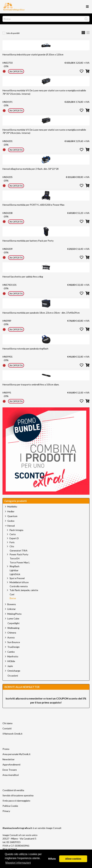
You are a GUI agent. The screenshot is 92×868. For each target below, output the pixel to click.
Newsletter (9, 759)
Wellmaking (13, 628)
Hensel (11, 526)
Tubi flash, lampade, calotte (24, 590)
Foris (12, 542)
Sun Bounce (14, 642)
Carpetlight (14, 623)
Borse (13, 598)
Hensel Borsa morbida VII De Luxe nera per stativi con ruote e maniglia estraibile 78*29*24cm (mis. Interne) (44, 131)
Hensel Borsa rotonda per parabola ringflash (25, 349)
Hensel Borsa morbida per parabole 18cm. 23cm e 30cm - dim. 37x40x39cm (41, 313)
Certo (13, 534)
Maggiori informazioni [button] (18, 863)
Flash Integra (16, 530)
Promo (6, 749)
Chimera (12, 633)
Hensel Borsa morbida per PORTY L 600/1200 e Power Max (33, 205)
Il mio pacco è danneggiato (16, 801)
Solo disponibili (13, 33)
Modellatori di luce (19, 582)
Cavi (12, 594)
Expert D (14, 538)
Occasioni (13, 676)
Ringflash (14, 566)
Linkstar (12, 609)
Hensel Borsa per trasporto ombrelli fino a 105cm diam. (31, 384)
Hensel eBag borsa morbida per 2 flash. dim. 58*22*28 (31, 169)
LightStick (15, 574)
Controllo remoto (19, 586)
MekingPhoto (14, 614)
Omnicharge (14, 671)
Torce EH (15, 558)
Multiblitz (12, 507)
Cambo (11, 652)
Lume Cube (13, 618)
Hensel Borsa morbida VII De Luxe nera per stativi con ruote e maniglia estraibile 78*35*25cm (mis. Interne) (44, 92)
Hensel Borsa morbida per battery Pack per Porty (28, 241)
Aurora (11, 637)
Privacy (6, 811)
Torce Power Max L (20, 562)
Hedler (11, 511)
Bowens (12, 604)
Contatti (7, 728)
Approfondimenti (11, 765)
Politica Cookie (10, 806)
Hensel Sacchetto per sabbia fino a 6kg (23, 277)
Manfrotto (13, 656)
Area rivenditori (11, 775)
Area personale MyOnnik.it (16, 754)
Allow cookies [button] (73, 859)
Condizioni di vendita (13, 790)
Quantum (12, 516)
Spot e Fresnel (17, 578)
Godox (11, 521)
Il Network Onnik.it (12, 734)
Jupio (10, 666)
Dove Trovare (10, 770)
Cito (12, 546)
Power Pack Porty (19, 554)
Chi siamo (8, 723)
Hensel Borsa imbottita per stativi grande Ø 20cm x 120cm (33, 54)
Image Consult (54, 828)
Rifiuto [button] (52, 859)
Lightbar (14, 570)
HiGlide (11, 661)
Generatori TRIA (19, 551)
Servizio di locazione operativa (18, 795)
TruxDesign (13, 647)
